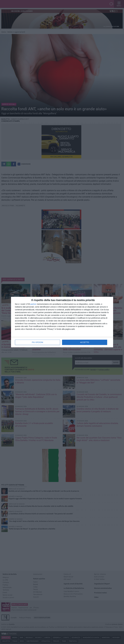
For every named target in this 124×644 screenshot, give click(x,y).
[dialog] (62, 322)
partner (33, 304)
